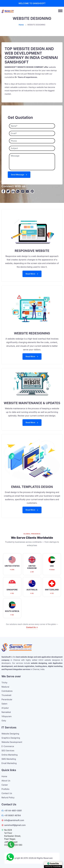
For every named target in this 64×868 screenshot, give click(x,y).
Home (21, 25)
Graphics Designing (11, 738)
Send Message (19, 175)
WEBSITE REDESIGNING (32, 333)
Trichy (4, 683)
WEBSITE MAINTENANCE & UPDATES (32, 403)
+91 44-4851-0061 (13, 811)
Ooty (4, 721)
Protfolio (5, 789)
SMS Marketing (9, 759)
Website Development (12, 742)
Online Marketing (10, 755)
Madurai (5, 687)
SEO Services (8, 751)
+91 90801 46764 (12, 815)
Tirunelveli (6, 695)
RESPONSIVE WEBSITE (32, 251)
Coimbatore (7, 691)
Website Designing (10, 734)
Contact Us (7, 793)
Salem (4, 704)
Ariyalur (5, 708)
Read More (32, 274)
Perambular (7, 699)
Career (5, 785)
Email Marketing (9, 763)
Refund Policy (8, 798)
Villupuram (6, 716)
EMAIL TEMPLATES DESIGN (32, 487)
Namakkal (6, 712)
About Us (6, 781)
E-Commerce (8, 746)
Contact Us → (32, 627)
